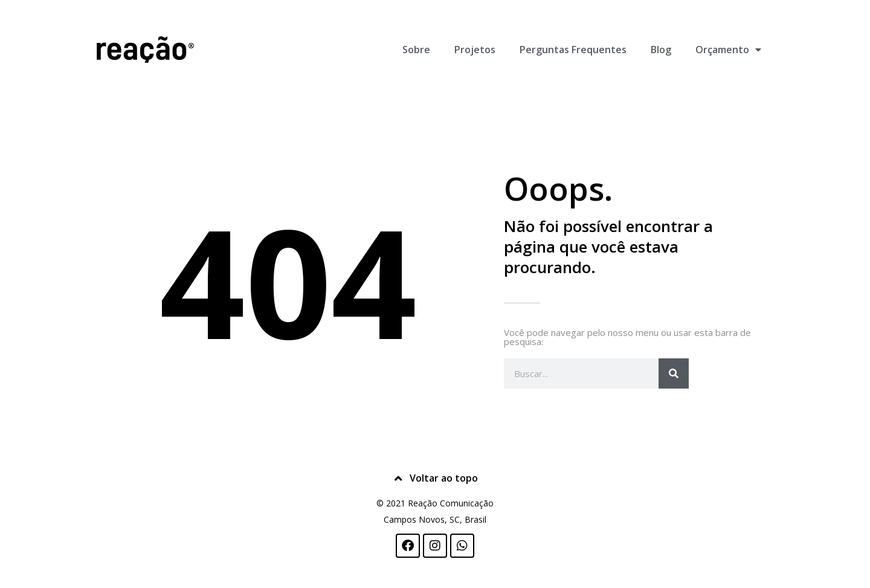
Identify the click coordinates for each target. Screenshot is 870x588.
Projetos (475, 50)
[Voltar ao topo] (399, 479)
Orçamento (728, 50)
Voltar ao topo (444, 478)
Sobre (416, 50)
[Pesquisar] (674, 373)
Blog (661, 50)
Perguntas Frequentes (573, 50)
